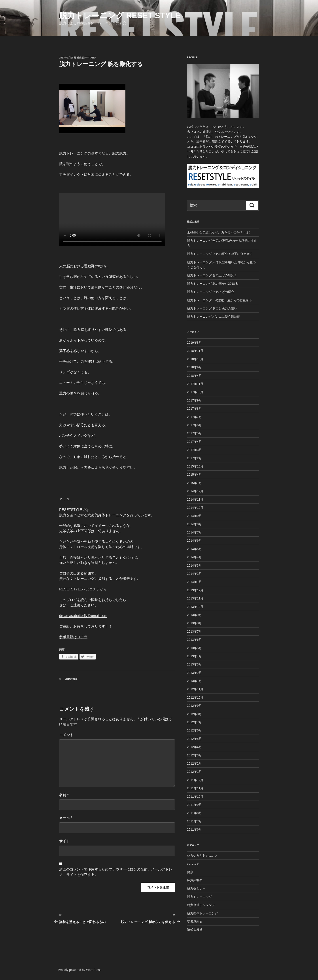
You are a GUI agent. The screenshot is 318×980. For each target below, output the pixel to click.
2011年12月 (195, 780)
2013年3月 (194, 664)
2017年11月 (195, 384)
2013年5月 (194, 648)
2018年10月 (195, 359)
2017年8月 (194, 409)
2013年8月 (194, 623)
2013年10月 (195, 607)
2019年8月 (194, 343)
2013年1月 (194, 681)
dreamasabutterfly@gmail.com (83, 616)
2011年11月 (195, 788)
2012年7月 (194, 722)
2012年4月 (194, 747)
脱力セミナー (196, 888)
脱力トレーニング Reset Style (120, 16)
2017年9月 (194, 400)
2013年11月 (195, 598)
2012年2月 (194, 763)
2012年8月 (194, 714)
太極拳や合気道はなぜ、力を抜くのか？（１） (220, 232)
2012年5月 (194, 739)
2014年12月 (195, 491)
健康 (190, 872)
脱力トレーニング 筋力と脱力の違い (212, 308)
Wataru (91, 58)
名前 (64, 795)
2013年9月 (194, 615)
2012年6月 (194, 730)
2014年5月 (194, 549)
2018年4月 (194, 376)
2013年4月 (194, 656)
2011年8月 (194, 813)
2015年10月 (195, 466)
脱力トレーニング (199, 897)
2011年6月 (194, 829)
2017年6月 (194, 425)
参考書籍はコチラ (73, 637)
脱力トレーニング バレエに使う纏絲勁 (214, 317)
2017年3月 (194, 450)
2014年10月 (195, 508)
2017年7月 (194, 417)
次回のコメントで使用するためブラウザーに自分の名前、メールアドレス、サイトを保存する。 (116, 872)
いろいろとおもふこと (203, 856)
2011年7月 (194, 821)
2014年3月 (194, 565)
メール (66, 818)
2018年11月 (195, 351)
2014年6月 (194, 541)
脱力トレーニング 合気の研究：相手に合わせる (220, 254)
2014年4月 (194, 557)
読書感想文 (195, 922)
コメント (66, 735)
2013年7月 (194, 631)
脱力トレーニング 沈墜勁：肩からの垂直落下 (220, 300)
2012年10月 (195, 697)
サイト (64, 841)
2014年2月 (194, 574)
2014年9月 (194, 516)
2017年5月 (194, 433)
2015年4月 (194, 475)
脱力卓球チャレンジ (201, 905)
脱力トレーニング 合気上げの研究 (211, 292)
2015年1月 (194, 483)
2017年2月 (194, 458)
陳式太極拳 (195, 930)
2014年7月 (194, 532)
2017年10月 (195, 392)
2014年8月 (194, 524)
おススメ (193, 864)
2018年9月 (194, 367)
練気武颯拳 (71, 679)
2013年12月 (195, 590)
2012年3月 (194, 755)
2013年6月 (194, 640)
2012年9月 (194, 706)
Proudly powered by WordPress (80, 970)
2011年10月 (195, 797)
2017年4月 (194, 442)
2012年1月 (194, 772)
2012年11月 (195, 689)
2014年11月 (195, 499)
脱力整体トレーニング (203, 913)
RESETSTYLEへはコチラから (83, 589)
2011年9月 (194, 805)
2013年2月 (194, 673)
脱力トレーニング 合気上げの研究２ (212, 275)
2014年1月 (194, 582)
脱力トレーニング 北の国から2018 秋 (213, 284)
